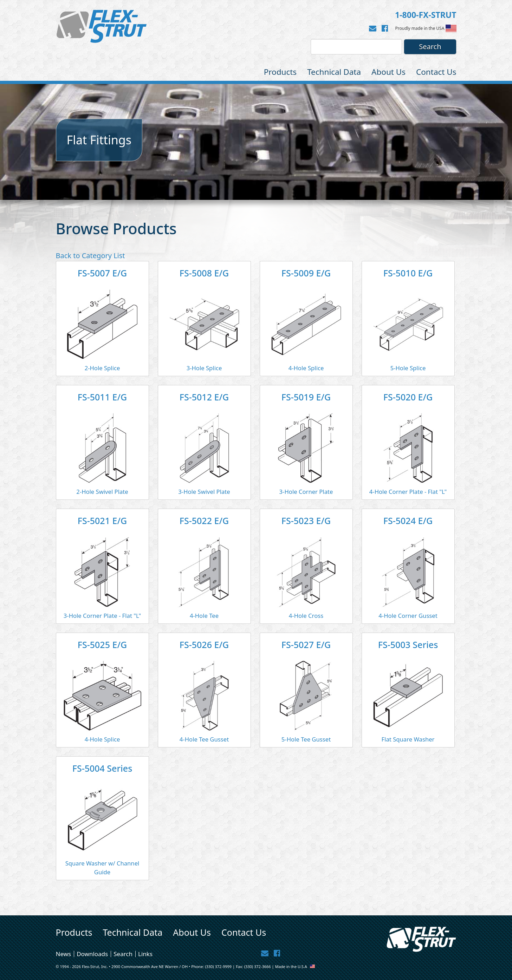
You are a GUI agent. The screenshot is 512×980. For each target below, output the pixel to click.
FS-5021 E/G (102, 521)
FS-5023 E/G (306, 521)
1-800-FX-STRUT (426, 15)
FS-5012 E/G (204, 397)
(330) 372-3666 (258, 966)
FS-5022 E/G (204, 521)
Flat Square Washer (408, 739)
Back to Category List (90, 256)
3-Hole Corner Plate (306, 492)
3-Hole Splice (204, 368)
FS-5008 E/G (204, 273)
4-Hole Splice (306, 368)
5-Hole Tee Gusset (306, 739)
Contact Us (436, 72)
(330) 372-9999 (218, 966)
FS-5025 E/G (102, 645)
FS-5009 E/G (306, 273)
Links (145, 954)
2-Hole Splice (102, 368)
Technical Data (334, 72)
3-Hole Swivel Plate (204, 492)
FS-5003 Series (408, 645)
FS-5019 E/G (306, 397)
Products (280, 72)
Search (123, 954)
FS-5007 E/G (102, 273)
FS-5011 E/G (102, 397)
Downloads (92, 954)
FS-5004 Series (102, 768)
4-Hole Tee (204, 616)
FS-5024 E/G (408, 521)
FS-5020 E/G (408, 397)
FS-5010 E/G (408, 273)
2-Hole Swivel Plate (102, 492)
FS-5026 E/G (204, 645)
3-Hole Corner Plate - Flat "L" (102, 616)
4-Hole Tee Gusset (204, 739)
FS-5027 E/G (306, 645)
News (64, 954)
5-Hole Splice (408, 368)
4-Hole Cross (306, 616)
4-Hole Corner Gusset (408, 616)
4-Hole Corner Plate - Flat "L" (408, 492)
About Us (388, 72)
